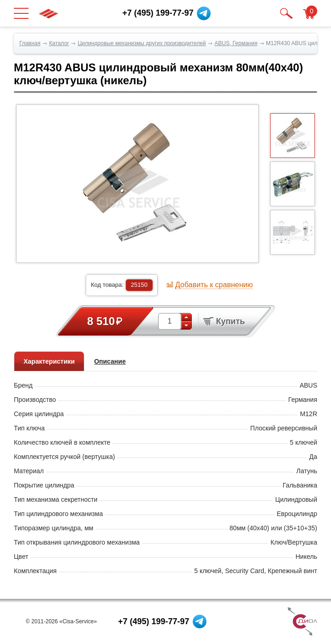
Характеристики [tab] (49, 361)
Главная (30, 43)
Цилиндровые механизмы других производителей (142, 43)
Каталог (59, 43)
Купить (224, 321)
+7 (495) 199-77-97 (154, 621)
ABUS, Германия (236, 43)
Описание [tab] (110, 361)
